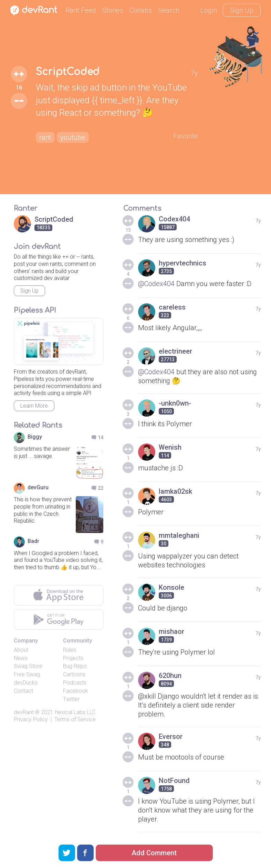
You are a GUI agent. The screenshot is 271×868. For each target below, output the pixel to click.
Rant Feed (81, 10)
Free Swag (27, 674)
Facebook (76, 691)
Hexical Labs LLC (75, 712)
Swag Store (28, 666)
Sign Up (242, 10)
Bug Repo (75, 666)
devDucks (26, 683)
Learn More (34, 406)
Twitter (71, 699)
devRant (24, 712)
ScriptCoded (68, 72)
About (21, 650)
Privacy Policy (31, 719)
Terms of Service (75, 719)
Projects (73, 658)
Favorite (186, 136)
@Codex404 (156, 284)
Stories (113, 10)
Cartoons (74, 674)
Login (209, 10)
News (21, 658)
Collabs (141, 10)
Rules (70, 650)
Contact (23, 691)
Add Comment (154, 853)
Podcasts (75, 683)
